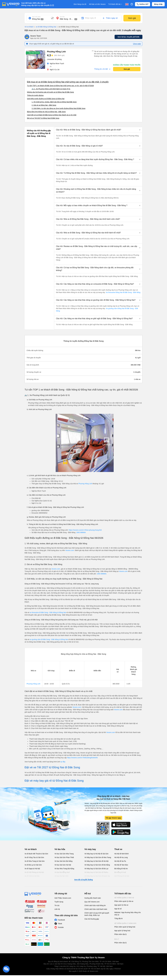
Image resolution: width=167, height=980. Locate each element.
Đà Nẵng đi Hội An (121, 869)
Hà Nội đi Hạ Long (121, 857)
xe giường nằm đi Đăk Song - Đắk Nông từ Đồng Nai (49, 639)
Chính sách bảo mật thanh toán (96, 909)
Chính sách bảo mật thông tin (95, 905)
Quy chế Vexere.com (92, 902)
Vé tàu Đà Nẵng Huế (62, 872)
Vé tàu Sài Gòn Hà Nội (63, 865)
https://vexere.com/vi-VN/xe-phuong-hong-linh (85, 530)
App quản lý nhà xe (121, 905)
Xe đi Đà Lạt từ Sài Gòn (33, 865)
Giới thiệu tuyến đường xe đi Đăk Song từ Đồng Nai (46, 99)
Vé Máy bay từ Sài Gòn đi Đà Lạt (96, 869)
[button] (98, 130)
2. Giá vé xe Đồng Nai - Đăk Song (44, 105)
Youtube (61, 927)
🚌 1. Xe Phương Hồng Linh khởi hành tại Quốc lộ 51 (51, 89)
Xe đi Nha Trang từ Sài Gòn (35, 861)
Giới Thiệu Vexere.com (63, 898)
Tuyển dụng (59, 902)
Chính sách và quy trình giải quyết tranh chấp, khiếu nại (97, 914)
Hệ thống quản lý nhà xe (124, 898)
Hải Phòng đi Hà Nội (122, 876)
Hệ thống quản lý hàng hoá (125, 923)
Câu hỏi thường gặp (92, 919)
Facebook (61, 920)
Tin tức (57, 905)
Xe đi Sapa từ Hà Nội (32, 869)
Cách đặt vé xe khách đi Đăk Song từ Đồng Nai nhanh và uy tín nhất (52, 115)
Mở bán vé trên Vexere (97, 4)
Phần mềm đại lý (120, 934)
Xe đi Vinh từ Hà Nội (32, 876)
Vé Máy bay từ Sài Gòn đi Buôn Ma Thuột (97, 877)
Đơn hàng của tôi (80, 4)
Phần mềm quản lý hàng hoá (125, 927)
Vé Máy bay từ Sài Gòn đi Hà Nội (96, 861)
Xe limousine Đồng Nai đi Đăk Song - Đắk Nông (123, 292)
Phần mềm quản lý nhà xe (124, 901)
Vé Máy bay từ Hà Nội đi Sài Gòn (96, 854)
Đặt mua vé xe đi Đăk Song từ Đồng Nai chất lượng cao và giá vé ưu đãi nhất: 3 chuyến (68, 82)
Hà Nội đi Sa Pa (120, 861)
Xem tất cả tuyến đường (83, 880)
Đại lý (117, 939)
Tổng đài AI (118, 918)
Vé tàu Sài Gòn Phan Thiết (64, 857)
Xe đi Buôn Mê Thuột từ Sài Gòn (36, 854)
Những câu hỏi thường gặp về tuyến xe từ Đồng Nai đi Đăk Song (50, 92)
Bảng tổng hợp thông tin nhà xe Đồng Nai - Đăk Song (46, 112)
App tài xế (118, 909)
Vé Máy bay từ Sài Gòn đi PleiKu (96, 872)
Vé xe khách (29, 27)
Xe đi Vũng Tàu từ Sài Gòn (34, 857)
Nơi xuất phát (36, 17)
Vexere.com (70, 550)
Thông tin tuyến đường (35, 95)
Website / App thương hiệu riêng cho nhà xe (128, 914)
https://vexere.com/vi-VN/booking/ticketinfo (82, 758)
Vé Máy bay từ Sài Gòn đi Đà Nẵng (97, 865)
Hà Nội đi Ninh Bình (121, 854)
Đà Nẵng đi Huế (120, 872)
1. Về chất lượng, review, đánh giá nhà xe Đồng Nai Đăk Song (54, 102)
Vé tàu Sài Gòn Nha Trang (64, 854)
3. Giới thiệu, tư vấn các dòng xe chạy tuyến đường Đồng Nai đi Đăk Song (59, 108)
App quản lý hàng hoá (122, 931)
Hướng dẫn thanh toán (93, 898)
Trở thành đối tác (115, 4)
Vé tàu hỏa (60, 849)
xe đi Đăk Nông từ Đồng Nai (45, 27)
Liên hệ (57, 909)
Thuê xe (118, 849)
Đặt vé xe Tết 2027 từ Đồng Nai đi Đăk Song (43, 118)
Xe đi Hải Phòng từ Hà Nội (34, 872)
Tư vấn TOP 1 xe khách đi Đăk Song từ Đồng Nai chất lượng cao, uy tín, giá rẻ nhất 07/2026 (60, 86)
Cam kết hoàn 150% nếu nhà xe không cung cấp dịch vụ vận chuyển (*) (36, 4)
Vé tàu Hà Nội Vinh (61, 876)
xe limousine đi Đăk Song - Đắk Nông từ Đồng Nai (48, 612)
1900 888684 (81, 532)
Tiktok (60, 924)
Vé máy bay (90, 849)
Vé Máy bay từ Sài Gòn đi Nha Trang (98, 857)
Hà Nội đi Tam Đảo (121, 865)
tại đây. (63, 762)
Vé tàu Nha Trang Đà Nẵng (64, 869)
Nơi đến (62, 17)
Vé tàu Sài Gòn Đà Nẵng (63, 861)
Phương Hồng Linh (85, 484)
